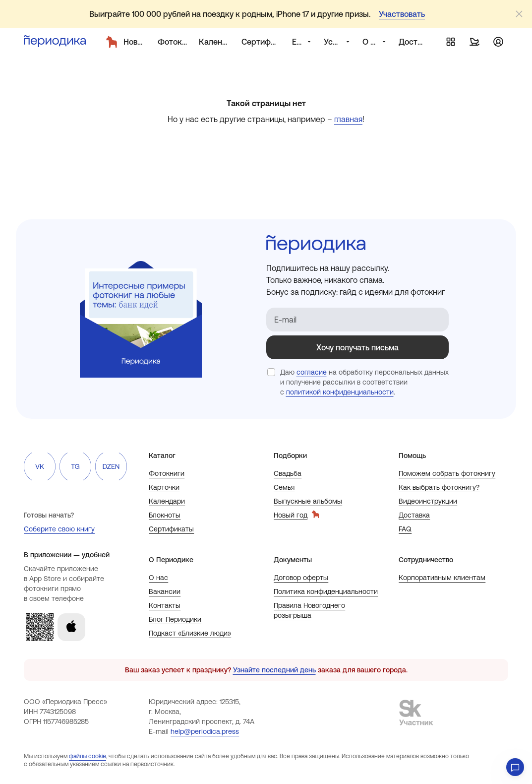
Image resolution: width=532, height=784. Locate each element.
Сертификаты (171, 529)
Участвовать (402, 14)
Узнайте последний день (274, 670)
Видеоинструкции (428, 501)
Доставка (414, 515)
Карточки (164, 487)
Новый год (296, 515)
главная (348, 119)
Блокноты (165, 515)
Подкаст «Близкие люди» (190, 633)
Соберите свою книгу (59, 529)
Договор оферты (301, 578)
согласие (312, 372)
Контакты (165, 605)
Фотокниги (167, 473)
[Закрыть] (519, 14)
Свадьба (288, 473)
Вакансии (165, 591)
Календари (167, 501)
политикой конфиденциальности (340, 392)
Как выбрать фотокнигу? (439, 487)
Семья (284, 487)
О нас (158, 578)
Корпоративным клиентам (442, 578)
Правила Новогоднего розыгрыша (309, 610)
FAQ (405, 529)
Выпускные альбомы (308, 501)
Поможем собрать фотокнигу (447, 473)
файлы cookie (88, 756)
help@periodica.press (205, 731)
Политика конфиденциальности (326, 591)
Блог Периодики (175, 619)
